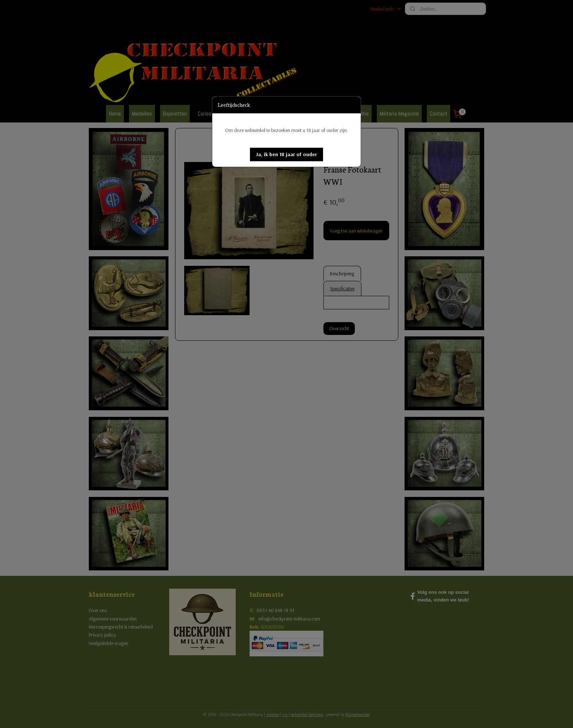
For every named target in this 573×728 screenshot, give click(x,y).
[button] (286, 154)
